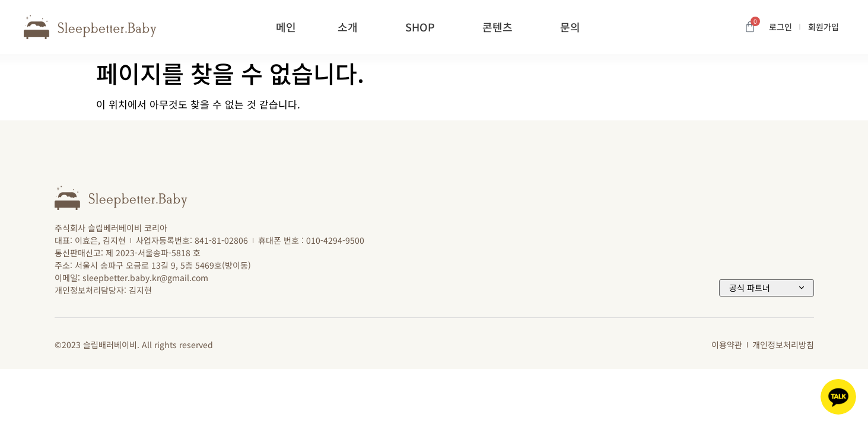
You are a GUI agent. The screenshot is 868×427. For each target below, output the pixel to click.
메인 (286, 27)
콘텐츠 (500, 27)
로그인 (780, 27)
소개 (351, 27)
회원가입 (824, 27)
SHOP (423, 27)
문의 (573, 27)
